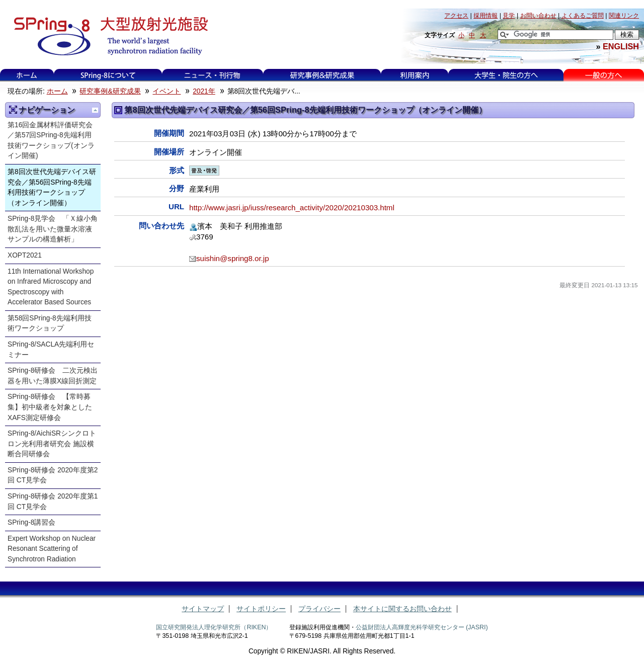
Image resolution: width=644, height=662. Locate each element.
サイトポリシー (261, 609)
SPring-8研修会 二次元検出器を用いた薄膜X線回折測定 (53, 376)
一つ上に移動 (95, 110)
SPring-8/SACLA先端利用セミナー (51, 350)
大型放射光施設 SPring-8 (107, 36)
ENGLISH (621, 46)
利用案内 (415, 75)
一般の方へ (603, 75)
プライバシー (319, 609)
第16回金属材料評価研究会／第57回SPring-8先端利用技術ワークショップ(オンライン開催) (51, 141)
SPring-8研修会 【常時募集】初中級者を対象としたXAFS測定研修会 (50, 407)
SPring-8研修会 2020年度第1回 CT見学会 (53, 502)
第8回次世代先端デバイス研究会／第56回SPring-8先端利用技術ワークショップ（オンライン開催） (52, 187)
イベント (167, 91)
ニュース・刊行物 (212, 75)
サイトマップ (203, 609)
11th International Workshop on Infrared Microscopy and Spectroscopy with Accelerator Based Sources (51, 287)
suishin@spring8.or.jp (233, 258)
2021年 (204, 91)
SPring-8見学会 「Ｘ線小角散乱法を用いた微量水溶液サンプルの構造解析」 (53, 229)
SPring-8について (108, 75)
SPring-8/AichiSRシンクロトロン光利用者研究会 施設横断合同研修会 (52, 444)
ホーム (27, 75)
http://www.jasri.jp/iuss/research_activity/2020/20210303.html (292, 208)
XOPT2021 (25, 255)
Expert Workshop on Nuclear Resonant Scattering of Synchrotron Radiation (52, 549)
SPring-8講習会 (31, 522)
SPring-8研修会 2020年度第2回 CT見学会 (53, 475)
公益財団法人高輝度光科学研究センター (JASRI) (422, 627)
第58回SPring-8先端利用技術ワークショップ (50, 323)
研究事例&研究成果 (322, 75)
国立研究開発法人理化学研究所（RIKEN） (214, 627)
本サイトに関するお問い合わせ (403, 609)
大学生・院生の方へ (506, 75)
